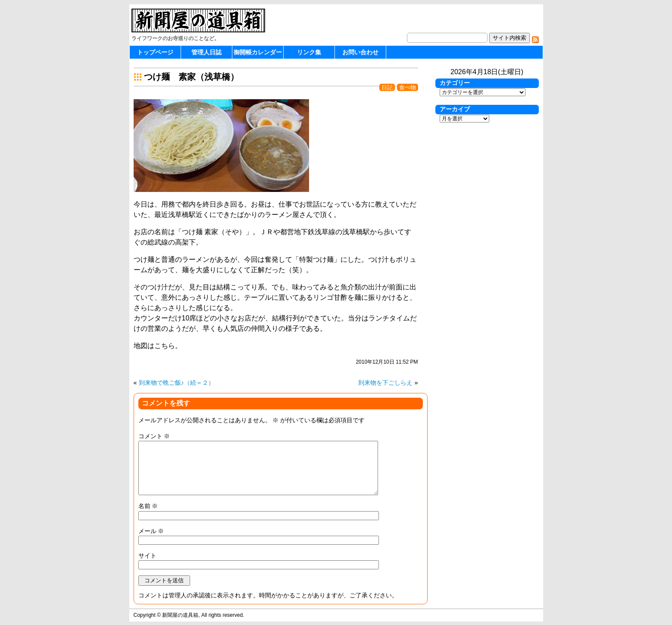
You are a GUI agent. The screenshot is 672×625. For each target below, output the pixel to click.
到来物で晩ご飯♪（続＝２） (177, 383)
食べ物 (408, 87)
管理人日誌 (206, 52)
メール (151, 531)
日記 (387, 87)
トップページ (155, 52)
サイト (147, 556)
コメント (154, 436)
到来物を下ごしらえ (385, 383)
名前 (148, 506)
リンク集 (309, 52)
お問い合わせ (360, 52)
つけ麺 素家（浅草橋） (191, 77)
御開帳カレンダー (258, 52)
